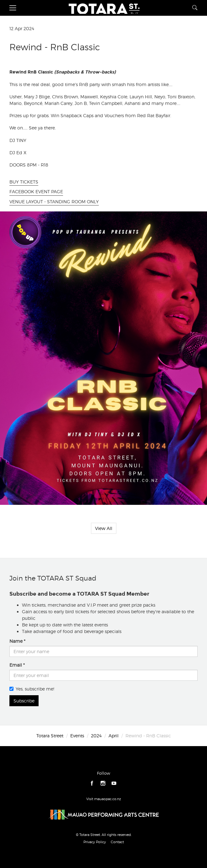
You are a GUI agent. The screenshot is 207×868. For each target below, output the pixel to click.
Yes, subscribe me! (32, 689)
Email (16, 665)
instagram (103, 783)
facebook (92, 783)
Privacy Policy (95, 842)
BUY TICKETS (24, 182)
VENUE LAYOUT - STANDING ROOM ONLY (54, 202)
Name (16, 641)
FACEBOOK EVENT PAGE (36, 191)
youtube (114, 783)
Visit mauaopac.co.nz (104, 799)
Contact (117, 842)
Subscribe (24, 701)
